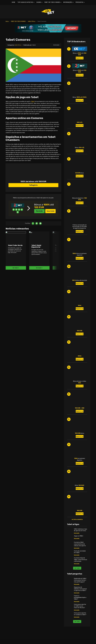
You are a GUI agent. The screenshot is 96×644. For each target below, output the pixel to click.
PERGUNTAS (79, 2)
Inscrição (51, 237)
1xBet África (31, 21)
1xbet (33, 101)
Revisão (39, 237)
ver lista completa (77, 519)
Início (7, 21)
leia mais (77, 533)
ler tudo (77, 568)
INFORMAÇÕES (68, 2)
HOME (13, 2)
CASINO (39, 2)
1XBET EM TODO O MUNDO (52, 2)
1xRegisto (33, 211)
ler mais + (16, 293)
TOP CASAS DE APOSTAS (25, 2)
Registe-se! (80, 58)
